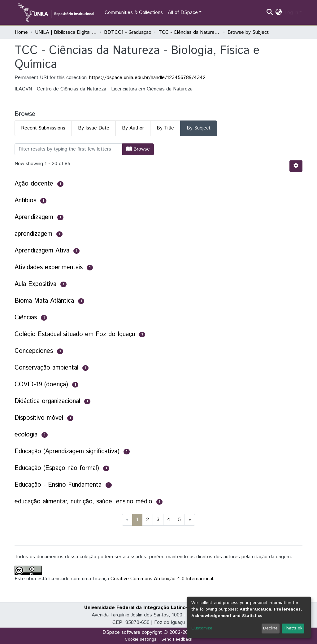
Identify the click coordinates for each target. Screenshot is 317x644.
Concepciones (34, 351)
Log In (291, 13)
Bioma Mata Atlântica (44, 301)
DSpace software (121, 632)
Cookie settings (141, 639)
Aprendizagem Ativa (42, 251)
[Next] (190, 520)
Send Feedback (177, 639)
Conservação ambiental (46, 368)
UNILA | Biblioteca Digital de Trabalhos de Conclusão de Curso (66, 32)
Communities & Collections (134, 13)
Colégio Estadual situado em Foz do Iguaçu (75, 334)
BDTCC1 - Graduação (128, 32)
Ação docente (34, 184)
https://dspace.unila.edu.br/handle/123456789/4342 (147, 78)
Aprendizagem (34, 217)
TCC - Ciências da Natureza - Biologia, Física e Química (189, 32)
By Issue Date (94, 128)
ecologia (26, 435)
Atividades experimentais (49, 267)
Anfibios (25, 201)
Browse (138, 149)
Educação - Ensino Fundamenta (58, 485)
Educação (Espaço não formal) (57, 468)
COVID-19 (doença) (41, 385)
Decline (270, 628)
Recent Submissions (43, 128)
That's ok (293, 628)
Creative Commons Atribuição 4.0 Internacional (162, 579)
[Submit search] (270, 13)
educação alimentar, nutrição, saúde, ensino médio (83, 502)
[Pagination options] (296, 166)
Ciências (26, 318)
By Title (165, 128)
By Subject (199, 128)
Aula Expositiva (35, 284)
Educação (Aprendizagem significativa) (67, 451)
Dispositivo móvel (39, 418)
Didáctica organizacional (47, 401)
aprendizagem (33, 234)
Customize (202, 628)
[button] (279, 13)
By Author (133, 128)
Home (21, 32)
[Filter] (69, 149)
